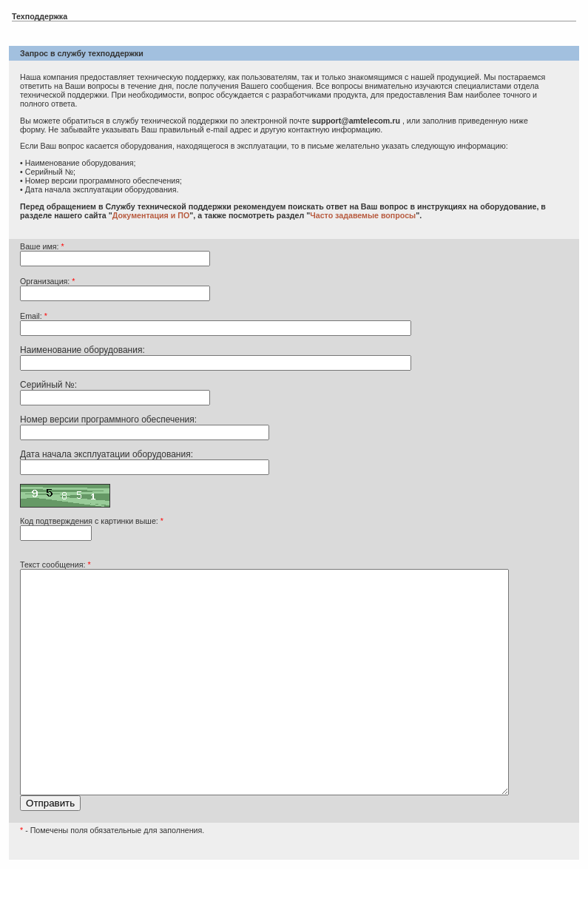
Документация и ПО (151, 215)
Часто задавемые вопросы (363, 215)
